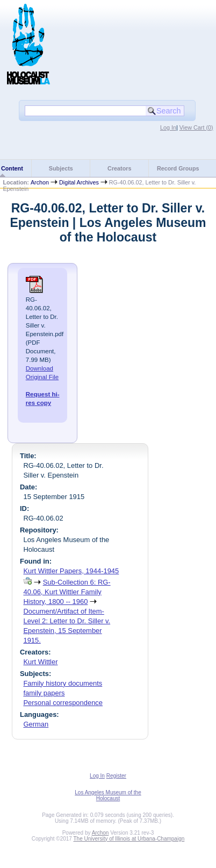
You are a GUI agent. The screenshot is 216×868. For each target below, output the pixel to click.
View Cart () (196, 127)
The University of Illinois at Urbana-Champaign (129, 839)
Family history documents (63, 683)
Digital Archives (79, 182)
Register (116, 776)
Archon (40, 182)
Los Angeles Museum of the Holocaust (108, 795)
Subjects (61, 168)
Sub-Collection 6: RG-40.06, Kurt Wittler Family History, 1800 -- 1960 (67, 592)
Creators (119, 168)
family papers (44, 693)
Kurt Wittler (40, 662)
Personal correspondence (63, 703)
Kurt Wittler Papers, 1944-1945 (71, 571)
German (36, 724)
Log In (168, 127)
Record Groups (178, 168)
